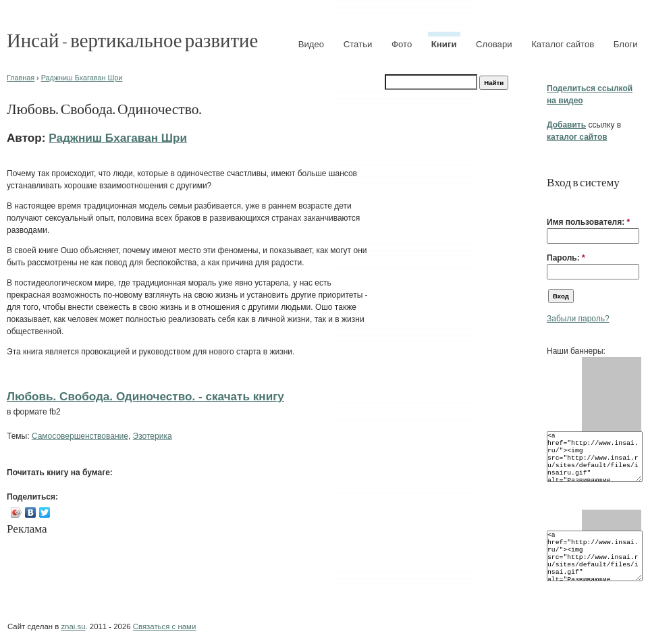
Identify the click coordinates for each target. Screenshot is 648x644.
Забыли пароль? (578, 319)
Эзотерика (153, 436)
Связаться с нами (164, 626)
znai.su (73, 626)
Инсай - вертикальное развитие (132, 39)
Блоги (626, 44)
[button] (552, 201)
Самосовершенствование (80, 436)
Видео (312, 44)
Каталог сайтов (563, 44)
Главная (21, 78)
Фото (402, 44)
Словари (494, 44)
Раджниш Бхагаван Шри (82, 78)
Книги (444, 44)
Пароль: (566, 258)
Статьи (358, 44)
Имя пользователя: (588, 222)
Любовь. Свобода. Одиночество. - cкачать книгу (145, 396)
